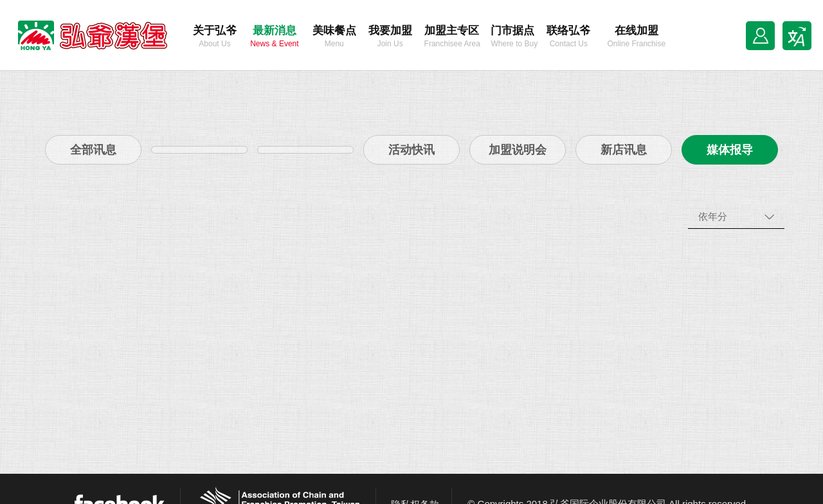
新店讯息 (624, 150)
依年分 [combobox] (713, 216)
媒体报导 (730, 150)
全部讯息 (93, 150)
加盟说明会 (518, 150)
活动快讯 (411, 150)
